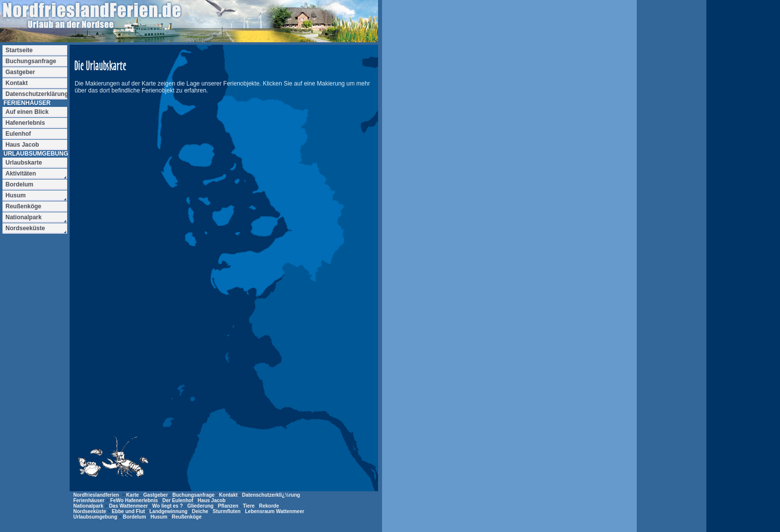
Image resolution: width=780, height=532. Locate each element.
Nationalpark (88, 506)
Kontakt (228, 495)
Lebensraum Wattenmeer (274, 511)
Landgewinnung (168, 511)
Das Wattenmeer (128, 506)
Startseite (19, 50)
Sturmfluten (226, 511)
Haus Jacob (211, 500)
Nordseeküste (90, 511)
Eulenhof (18, 134)
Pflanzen (228, 506)
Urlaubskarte (24, 163)
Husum (159, 517)
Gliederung (200, 506)
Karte (133, 495)
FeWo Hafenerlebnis (134, 500)
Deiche (200, 511)
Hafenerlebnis (25, 123)
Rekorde (269, 506)
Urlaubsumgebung (95, 517)
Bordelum (135, 517)
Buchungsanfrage (193, 495)
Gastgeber (155, 495)
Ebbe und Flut (129, 511)
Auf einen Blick (27, 112)
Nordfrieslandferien (96, 495)
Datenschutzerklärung (36, 94)
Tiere (249, 506)
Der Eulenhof (178, 500)
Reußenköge (187, 517)
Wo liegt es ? (168, 506)
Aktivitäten (21, 174)
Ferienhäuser (89, 500)
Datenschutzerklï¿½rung (271, 495)
